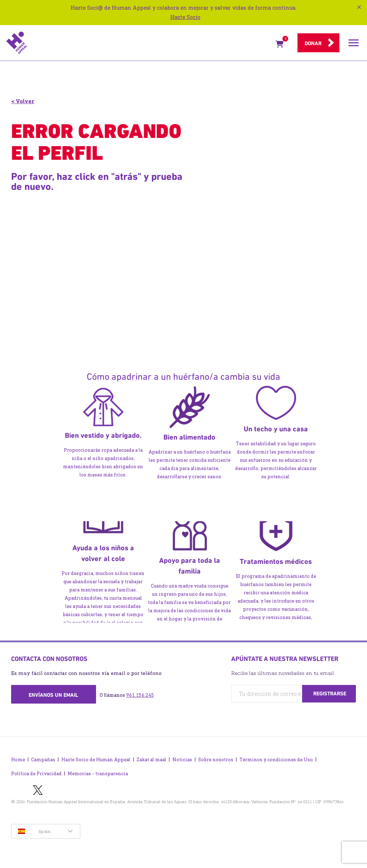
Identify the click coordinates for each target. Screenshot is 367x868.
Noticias (182, 760)
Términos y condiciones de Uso (276, 760)
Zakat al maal (151, 760)
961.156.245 (140, 695)
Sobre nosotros (216, 760)
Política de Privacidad (36, 774)
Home (18, 760)
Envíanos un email (53, 695)
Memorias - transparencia (98, 774)
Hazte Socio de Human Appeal (96, 760)
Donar (313, 43)
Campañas (43, 760)
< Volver (23, 101)
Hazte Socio (185, 17)
